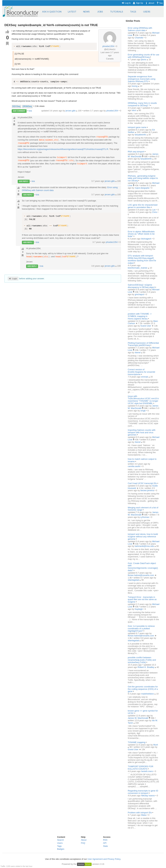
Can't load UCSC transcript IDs (142, 483)
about (150, 3)
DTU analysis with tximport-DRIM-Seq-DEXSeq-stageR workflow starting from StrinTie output (142, 259)
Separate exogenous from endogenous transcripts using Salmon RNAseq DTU (142, 79)
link (30, 111)
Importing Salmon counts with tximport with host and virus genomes (142, 432)
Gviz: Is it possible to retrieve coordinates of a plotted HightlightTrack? (141, 628)
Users (60, 843)
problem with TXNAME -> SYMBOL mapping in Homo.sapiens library (140, 316)
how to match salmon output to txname (142, 460)
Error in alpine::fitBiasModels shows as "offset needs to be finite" (141, 234)
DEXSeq (16, 106)
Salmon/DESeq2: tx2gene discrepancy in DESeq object (141, 286)
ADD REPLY (24, 181)
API (105, 843)
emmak (145, 377)
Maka (144, 815)
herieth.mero (147, 771)
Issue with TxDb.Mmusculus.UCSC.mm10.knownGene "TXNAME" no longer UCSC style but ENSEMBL (143, 400)
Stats (106, 846)
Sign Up (138, 3)
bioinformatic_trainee (138, 268)
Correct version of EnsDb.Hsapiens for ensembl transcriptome (141, 372)
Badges (61, 849)
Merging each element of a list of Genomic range (143, 509)
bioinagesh (147, 239)
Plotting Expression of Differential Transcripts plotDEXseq (143, 344)
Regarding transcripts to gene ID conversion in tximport (143, 792)
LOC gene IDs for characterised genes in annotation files (143, 206)
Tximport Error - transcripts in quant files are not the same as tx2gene (142, 600)
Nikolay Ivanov (148, 796)
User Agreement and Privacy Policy (104, 859)
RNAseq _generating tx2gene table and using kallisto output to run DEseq (143, 178)
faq (159, 3)
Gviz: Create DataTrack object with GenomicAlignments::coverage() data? (143, 567)
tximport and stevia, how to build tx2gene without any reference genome (143, 537)
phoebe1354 (108, 46)
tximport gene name (137, 127)
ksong (135, 86)
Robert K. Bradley (146, 667)
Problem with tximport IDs (140, 813)
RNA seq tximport (136, 152)
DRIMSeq (27, 106)
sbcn (134, 110)
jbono (144, 59)
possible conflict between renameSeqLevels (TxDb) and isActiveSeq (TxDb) (142, 660)
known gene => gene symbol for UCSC (143, 712)
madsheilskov (148, 694)
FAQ (83, 843)
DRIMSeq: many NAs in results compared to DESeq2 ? (142, 104)
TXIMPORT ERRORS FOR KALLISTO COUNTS (140, 768)
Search (60, 840)
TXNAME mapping (136, 742)
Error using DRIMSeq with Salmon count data (140, 29)
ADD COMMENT (19, 111)
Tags (59, 846)
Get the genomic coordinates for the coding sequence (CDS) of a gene (143, 689)
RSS (105, 840)
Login (13, 279)
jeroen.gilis (110, 181)
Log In (126, 3)
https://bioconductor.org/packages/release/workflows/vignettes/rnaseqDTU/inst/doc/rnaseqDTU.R (63, 149)
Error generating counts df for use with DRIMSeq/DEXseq (143, 56)
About (84, 840)
